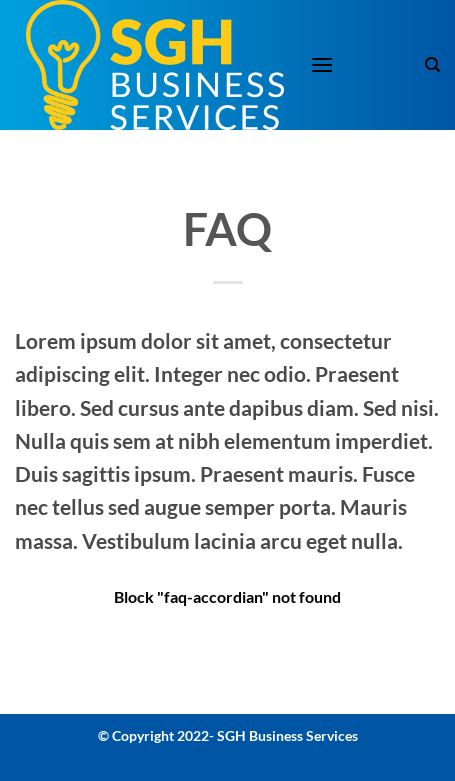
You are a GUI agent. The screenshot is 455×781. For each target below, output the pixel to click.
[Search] (432, 65)
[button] (322, 64)
